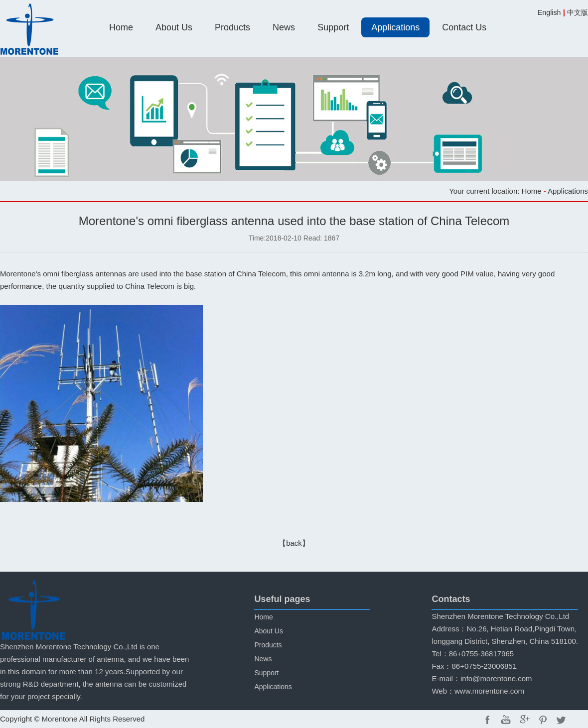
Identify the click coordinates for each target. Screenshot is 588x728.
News (284, 27)
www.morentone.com (489, 691)
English (549, 12)
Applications (395, 27)
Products (232, 27)
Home (121, 27)
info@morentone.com (496, 678)
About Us (174, 27)
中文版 (578, 12)
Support (333, 27)
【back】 (294, 543)
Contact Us (464, 27)
